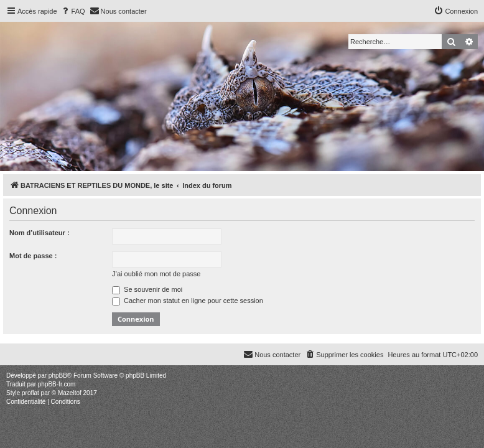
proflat (30, 393)
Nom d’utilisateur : (40, 233)
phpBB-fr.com (57, 384)
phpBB (58, 376)
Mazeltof (70, 393)
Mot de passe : (33, 256)
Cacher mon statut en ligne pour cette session (188, 301)
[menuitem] (73, 11)
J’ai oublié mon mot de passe (156, 274)
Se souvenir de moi (147, 289)
